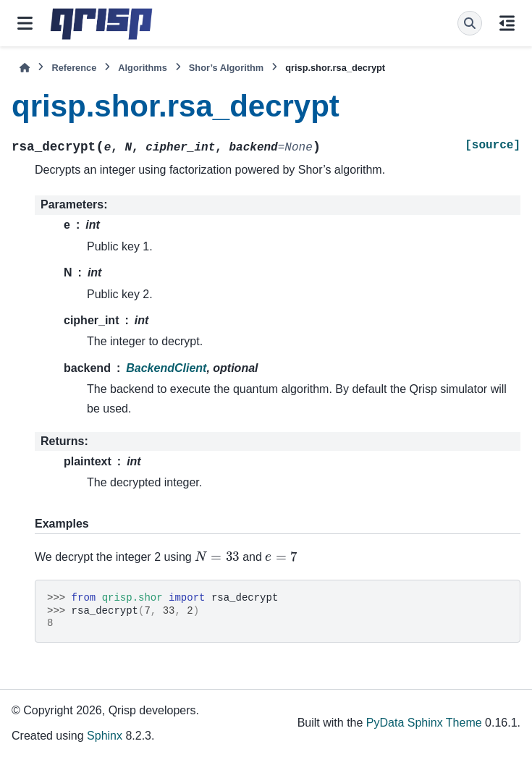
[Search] (470, 23)
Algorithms (143, 68)
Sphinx (105, 736)
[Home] (25, 68)
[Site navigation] (25, 23)
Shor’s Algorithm (226, 68)
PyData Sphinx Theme (424, 723)
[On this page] (507, 23)
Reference (74, 68)
